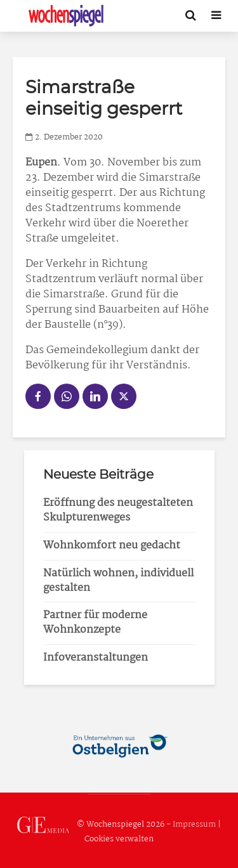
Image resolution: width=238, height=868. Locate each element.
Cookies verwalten (119, 839)
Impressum (194, 825)
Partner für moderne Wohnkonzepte (95, 623)
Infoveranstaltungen (96, 658)
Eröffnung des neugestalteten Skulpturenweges (118, 510)
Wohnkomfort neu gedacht (112, 546)
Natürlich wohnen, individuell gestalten (118, 581)
